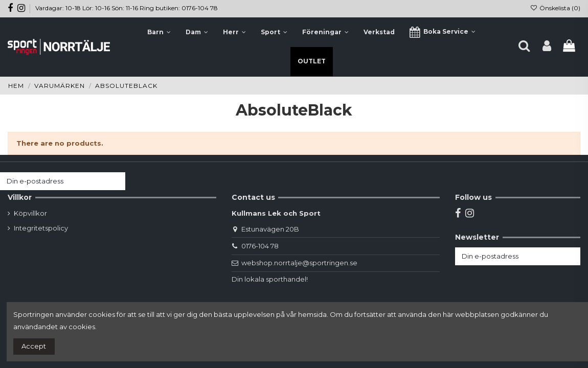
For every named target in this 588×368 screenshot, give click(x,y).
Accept (34, 346)
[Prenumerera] (115, 181)
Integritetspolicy (41, 228)
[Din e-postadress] (53, 181)
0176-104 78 (260, 246)
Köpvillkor (30, 213)
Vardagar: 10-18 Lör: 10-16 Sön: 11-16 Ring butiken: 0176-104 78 (127, 8)
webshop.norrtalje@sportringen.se (299, 263)
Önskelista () (555, 8)
